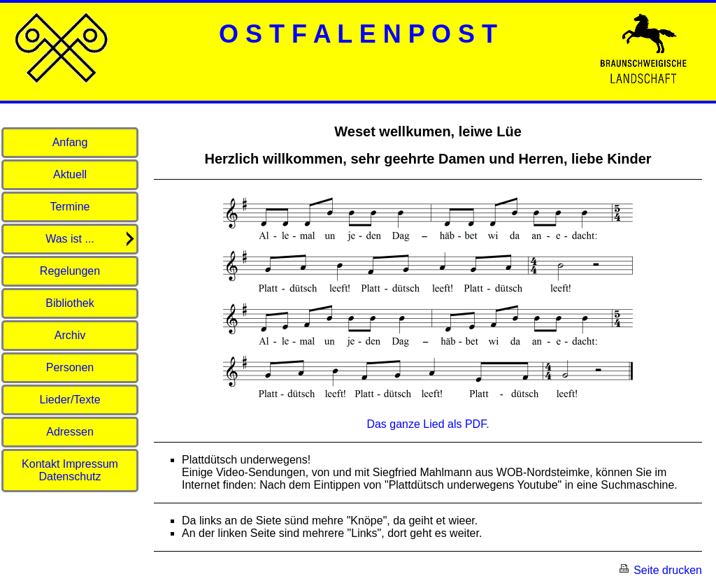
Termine (70, 207)
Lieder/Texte (70, 400)
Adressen (70, 432)
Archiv (70, 335)
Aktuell (70, 174)
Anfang (70, 142)
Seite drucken (660, 570)
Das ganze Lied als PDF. (428, 424)
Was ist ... (91, 239)
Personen (70, 367)
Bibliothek (70, 303)
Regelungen (70, 271)
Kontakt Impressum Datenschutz (70, 470)
